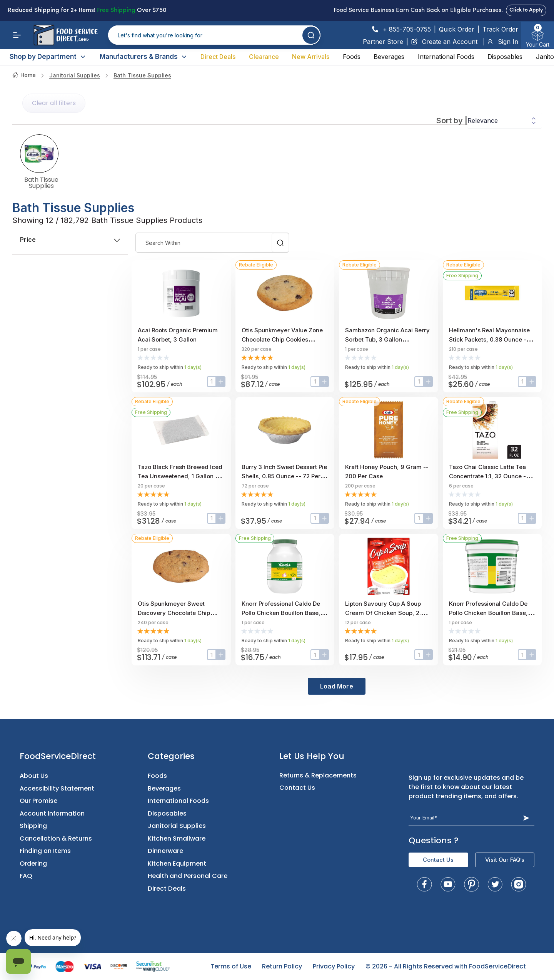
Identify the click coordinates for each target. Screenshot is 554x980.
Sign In (503, 42)
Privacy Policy (334, 966)
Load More (337, 686)
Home (24, 75)
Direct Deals (218, 57)
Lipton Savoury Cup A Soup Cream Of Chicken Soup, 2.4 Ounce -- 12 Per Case (385, 613)
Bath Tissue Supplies (142, 75)
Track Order (500, 29)
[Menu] (17, 35)
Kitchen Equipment (177, 864)
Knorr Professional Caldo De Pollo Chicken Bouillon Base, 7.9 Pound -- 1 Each (281, 613)
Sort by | (452, 121)
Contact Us (297, 788)
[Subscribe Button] (526, 818)
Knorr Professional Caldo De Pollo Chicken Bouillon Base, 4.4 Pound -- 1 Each (488, 613)
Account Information (52, 813)
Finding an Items (45, 851)
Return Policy (282, 966)
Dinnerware (165, 851)
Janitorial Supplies (75, 75)
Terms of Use (231, 966)
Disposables (505, 57)
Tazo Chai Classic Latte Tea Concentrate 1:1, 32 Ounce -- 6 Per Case (491, 476)
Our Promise (38, 801)
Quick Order (457, 29)
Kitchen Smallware (177, 838)
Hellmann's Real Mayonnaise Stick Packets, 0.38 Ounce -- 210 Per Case (489, 339)
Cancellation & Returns (56, 838)
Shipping (33, 826)
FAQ (26, 876)
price (70, 240)
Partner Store (383, 42)
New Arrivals (311, 57)
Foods (352, 57)
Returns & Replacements (318, 775)
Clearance (264, 57)
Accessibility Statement (57, 788)
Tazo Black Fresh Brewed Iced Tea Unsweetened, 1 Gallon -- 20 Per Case (180, 476)
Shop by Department (48, 57)
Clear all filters (54, 103)
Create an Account (444, 42)
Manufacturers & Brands (144, 57)
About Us (34, 776)
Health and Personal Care (188, 876)
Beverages (389, 57)
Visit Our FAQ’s (505, 860)
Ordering (33, 864)
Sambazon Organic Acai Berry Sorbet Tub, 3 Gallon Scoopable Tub (387, 339)
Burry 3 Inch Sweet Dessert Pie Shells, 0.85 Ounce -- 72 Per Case (284, 476)
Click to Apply (526, 10)
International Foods (446, 57)
